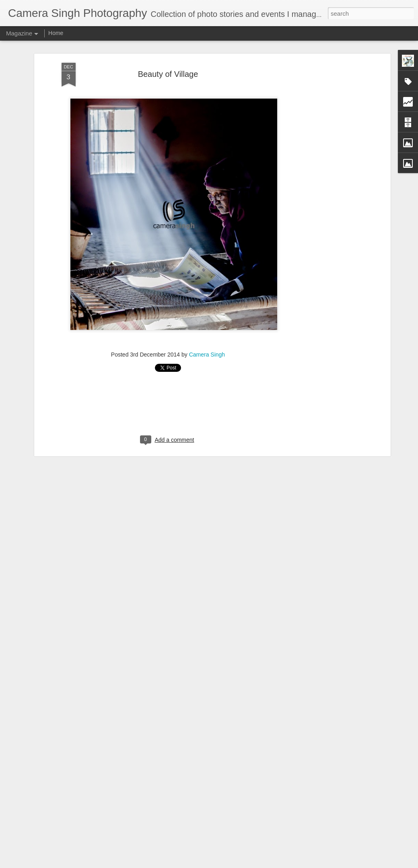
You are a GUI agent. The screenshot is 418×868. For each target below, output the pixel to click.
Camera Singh (207, 355)
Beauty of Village (168, 74)
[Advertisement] (319, 190)
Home (56, 33)
